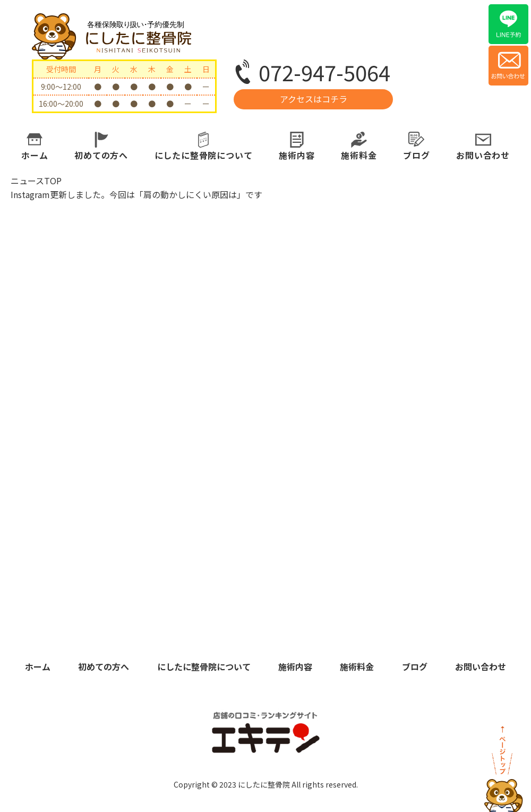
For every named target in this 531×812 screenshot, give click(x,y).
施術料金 (359, 155)
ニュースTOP (36, 181)
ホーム (35, 155)
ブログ (416, 155)
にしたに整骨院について (204, 155)
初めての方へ (101, 155)
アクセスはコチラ (314, 99)
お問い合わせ (483, 155)
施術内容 (297, 155)
